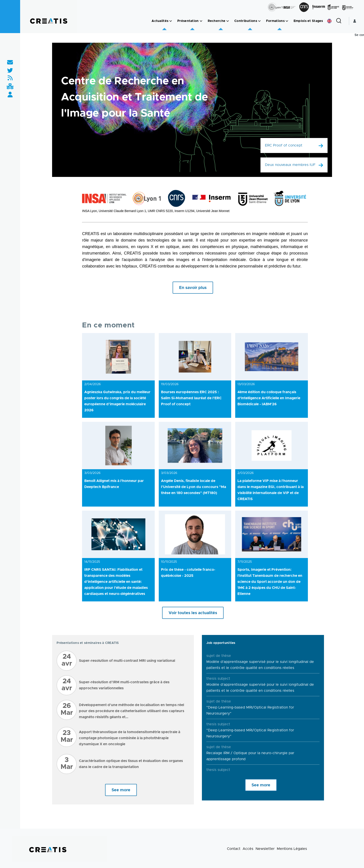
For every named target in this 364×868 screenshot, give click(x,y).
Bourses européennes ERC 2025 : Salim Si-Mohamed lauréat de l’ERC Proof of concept (191, 398)
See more (121, 790)
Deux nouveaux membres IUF (290, 165)
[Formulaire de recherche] (339, 21)
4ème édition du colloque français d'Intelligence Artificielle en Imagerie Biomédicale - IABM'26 (269, 398)
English (329, 21)
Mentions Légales (292, 849)
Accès (248, 849)
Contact (234, 849)
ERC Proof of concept (284, 145)
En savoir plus (193, 288)
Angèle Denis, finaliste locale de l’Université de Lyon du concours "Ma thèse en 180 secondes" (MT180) (194, 487)
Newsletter (265, 849)
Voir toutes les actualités (193, 613)
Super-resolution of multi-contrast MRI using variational (127, 661)
